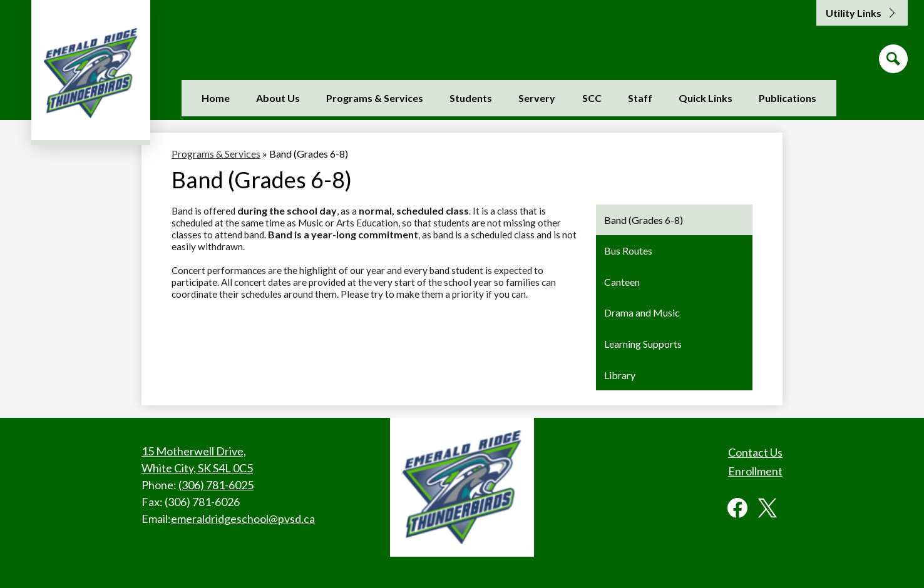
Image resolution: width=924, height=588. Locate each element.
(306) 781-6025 (216, 485)
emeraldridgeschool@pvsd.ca (243, 519)
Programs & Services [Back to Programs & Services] (216, 154)
